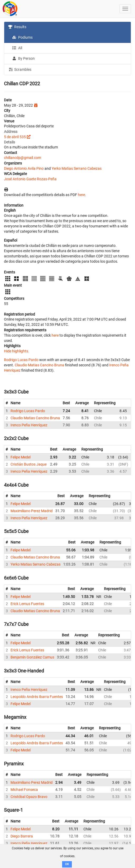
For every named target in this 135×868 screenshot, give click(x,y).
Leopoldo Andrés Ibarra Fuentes (37, 697)
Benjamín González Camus (32, 657)
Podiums (22, 37)
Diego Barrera (22, 836)
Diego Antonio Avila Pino (24, 168)
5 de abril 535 (15, 137)
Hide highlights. (17, 351)
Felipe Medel (21, 457)
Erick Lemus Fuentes (27, 604)
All (17, 48)
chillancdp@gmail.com (22, 158)
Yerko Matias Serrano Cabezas (77, 168)
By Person (23, 58)
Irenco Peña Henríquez (29, 425)
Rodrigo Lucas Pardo (21, 360)
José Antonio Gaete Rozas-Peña (30, 179)
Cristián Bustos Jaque (29, 464)
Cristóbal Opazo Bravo (29, 797)
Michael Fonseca (24, 790)
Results (17, 27)
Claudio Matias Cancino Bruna (39, 365)
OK (67, 864)
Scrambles (20, 69)
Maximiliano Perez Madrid (32, 511)
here (81, 195)
